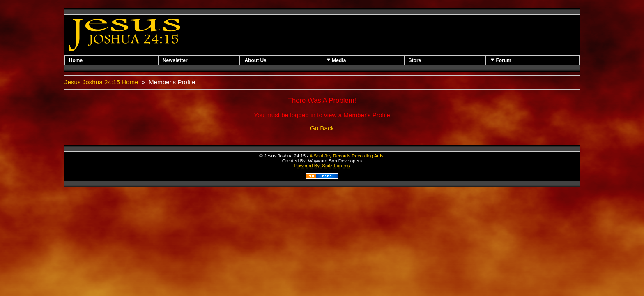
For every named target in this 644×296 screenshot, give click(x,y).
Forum (501, 60)
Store (415, 60)
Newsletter (175, 60)
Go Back (322, 128)
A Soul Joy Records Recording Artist (347, 156)
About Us (255, 60)
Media (336, 60)
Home (76, 60)
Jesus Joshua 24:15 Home (101, 82)
